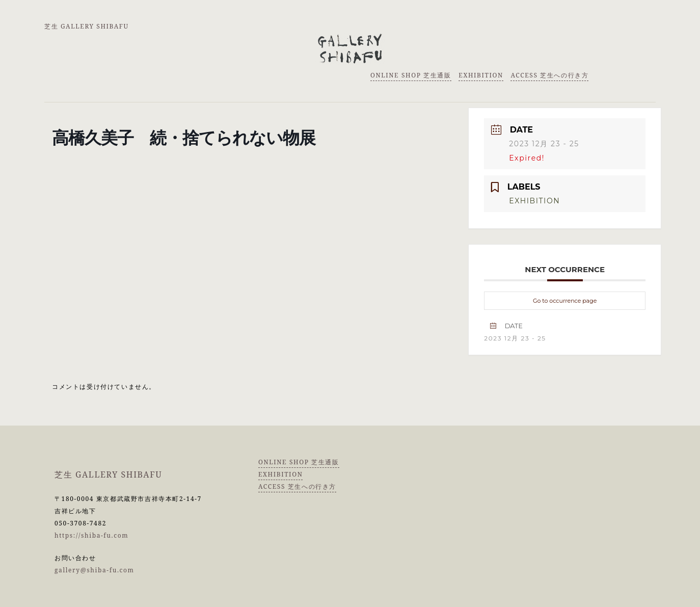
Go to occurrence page (565, 301)
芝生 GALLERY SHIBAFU (87, 26)
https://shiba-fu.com (91, 535)
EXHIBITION (481, 75)
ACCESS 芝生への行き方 (549, 75)
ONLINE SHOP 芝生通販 (411, 75)
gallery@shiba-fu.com (95, 570)
